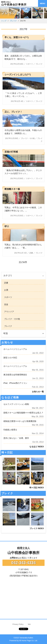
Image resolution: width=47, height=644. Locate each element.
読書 (6, 283)
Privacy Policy (18, 624)
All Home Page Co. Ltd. (28, 641)
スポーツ (8, 297)
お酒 (6, 290)
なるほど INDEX (37, 447)
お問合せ (14, 558)
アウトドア (9, 312)
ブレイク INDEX (37, 528)
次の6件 (23, 262)
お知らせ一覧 (38, 392)
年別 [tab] (6, 333)
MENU (42, 3)
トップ (4, 21)
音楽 (6, 304)
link (29, 624)
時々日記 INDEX (37, 488)
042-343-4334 (23, 563)
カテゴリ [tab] (8, 276)
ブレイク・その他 (12, 319)
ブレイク (13, 21)
